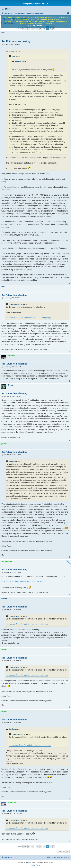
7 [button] (51, 846)
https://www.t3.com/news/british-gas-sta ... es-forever (24, 582)
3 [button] (38, 846)
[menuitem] (8, 9)
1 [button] (32, 846)
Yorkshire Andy (14, 304)
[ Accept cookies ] (36, 25)
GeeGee (4, 598)
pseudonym (12, 803)
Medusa (10, 385)
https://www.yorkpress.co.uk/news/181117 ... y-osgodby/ (28, 318)
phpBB (28, 863)
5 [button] (44, 846)
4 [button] (41, 846)
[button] (25, 846)
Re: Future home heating (16, 41)
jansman (12, 51)
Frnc (3, 33)
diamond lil (11, 356)
